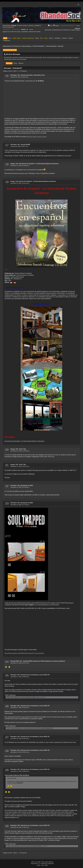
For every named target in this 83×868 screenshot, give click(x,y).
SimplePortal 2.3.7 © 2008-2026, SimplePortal (42, 864)
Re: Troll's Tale (21, 449)
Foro (50, 26)
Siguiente (24, 71)
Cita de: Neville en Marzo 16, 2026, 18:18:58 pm (17, 775)
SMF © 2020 (41, 862)
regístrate (31, 26)
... (19, 71)
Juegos (56, 26)
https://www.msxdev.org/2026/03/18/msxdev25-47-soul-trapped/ (24, 653)
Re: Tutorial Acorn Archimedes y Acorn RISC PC (34, 675)
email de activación (8, 27)
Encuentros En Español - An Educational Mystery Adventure (36, 181)
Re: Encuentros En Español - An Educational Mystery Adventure (37, 164)
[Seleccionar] (12, 695)
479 (20, 71)
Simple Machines (49, 862)
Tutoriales (13, 75)
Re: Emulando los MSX (25, 485)
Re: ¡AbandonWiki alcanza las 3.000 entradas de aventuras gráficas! (43, 661)
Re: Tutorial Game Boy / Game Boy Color (31, 75)
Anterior (10, 71)
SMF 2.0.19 (34, 862)
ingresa (25, 26)
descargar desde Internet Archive (36, 137)
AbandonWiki (15, 661)
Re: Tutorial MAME (24, 144)
